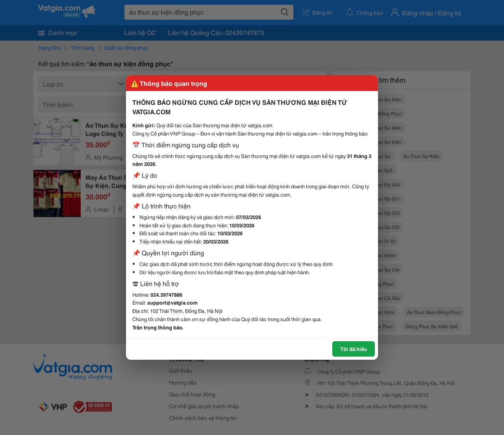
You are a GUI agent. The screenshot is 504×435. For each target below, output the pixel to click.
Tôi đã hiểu (354, 349)
